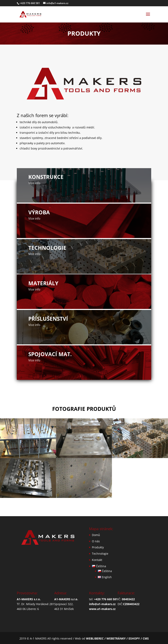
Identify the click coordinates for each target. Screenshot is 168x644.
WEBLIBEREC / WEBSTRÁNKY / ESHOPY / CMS (117, 638)
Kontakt (97, 560)
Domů (96, 535)
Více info (34, 183)
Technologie (100, 554)
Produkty (98, 547)
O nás (96, 541)
